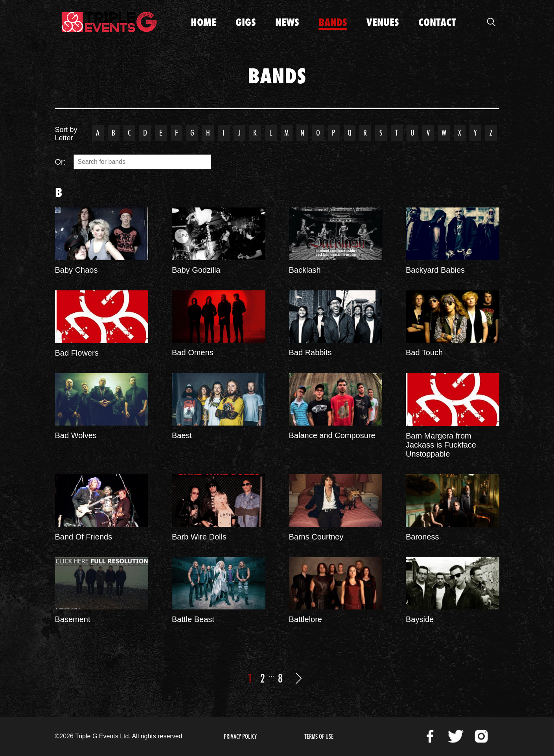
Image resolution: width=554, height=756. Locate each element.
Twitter (456, 736)
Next (298, 678)
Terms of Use (319, 737)
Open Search (491, 22)
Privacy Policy (240, 737)
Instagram (481, 736)
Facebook (430, 736)
